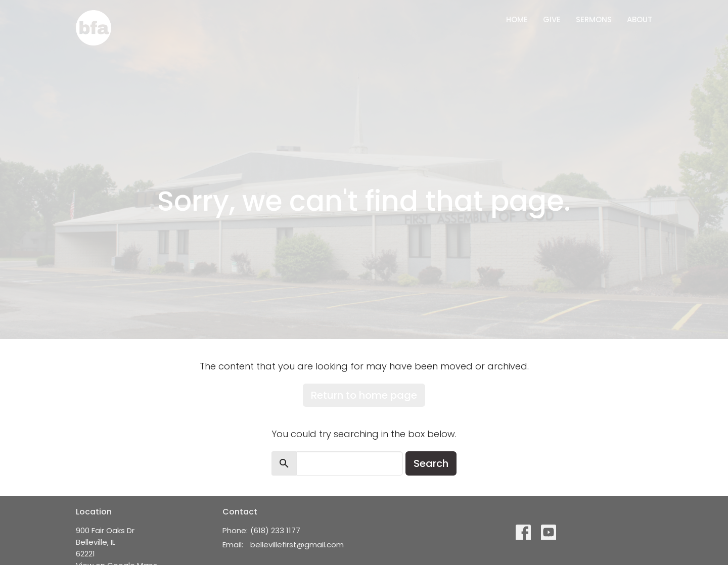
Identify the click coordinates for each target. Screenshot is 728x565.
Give (552, 19)
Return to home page (364, 395)
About (640, 19)
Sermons (594, 19)
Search (431, 463)
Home (517, 19)
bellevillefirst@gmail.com (297, 545)
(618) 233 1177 (275, 530)
